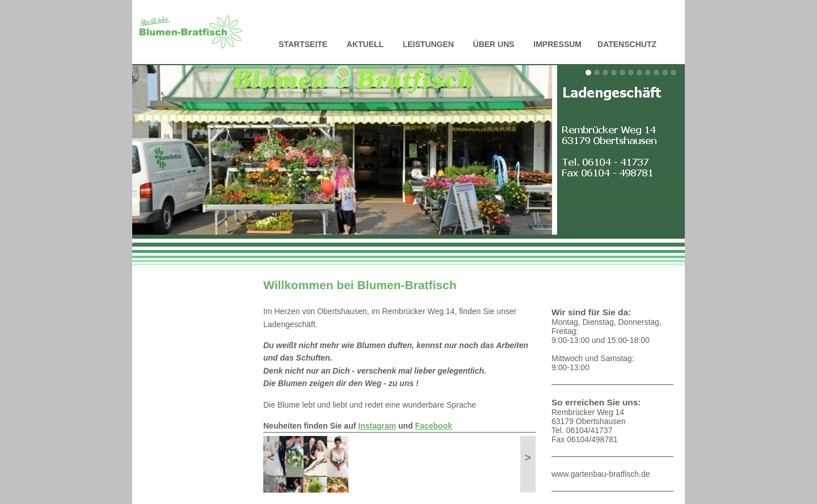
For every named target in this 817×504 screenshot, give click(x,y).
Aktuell (365, 44)
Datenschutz (627, 44)
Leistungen (428, 44)
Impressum (557, 44)
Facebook (434, 426)
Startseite (303, 44)
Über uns (494, 44)
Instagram (377, 426)
